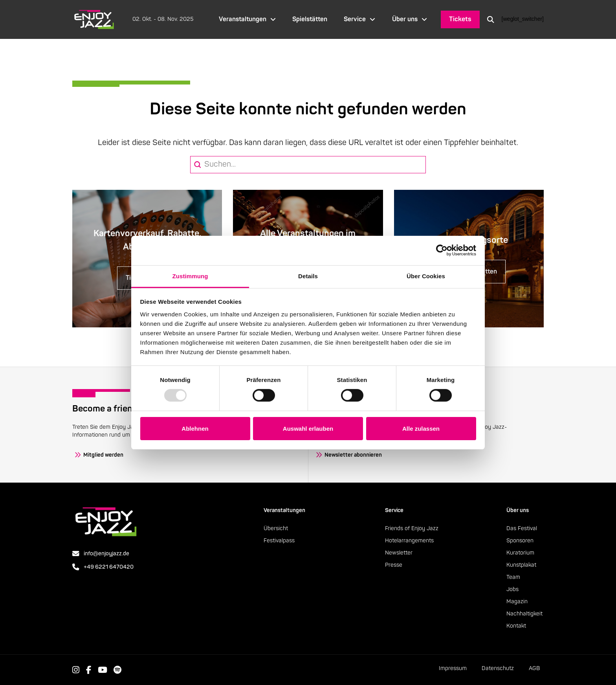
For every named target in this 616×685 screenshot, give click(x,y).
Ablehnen (195, 429)
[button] (491, 19)
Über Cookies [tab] (426, 276)
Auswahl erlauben (308, 429)
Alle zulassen (421, 429)
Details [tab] (308, 276)
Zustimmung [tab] (190, 276)
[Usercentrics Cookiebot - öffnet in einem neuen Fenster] (442, 250)
